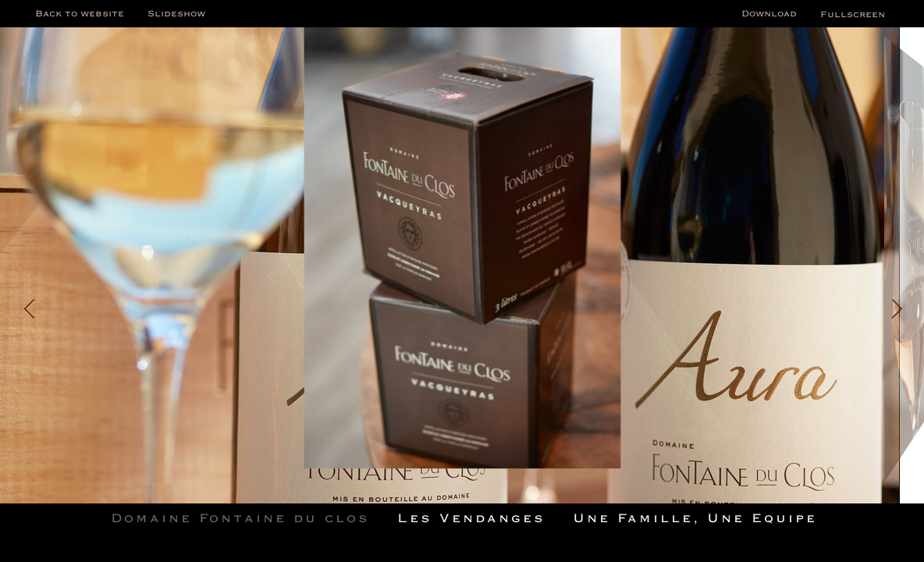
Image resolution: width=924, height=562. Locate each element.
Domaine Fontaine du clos (240, 518)
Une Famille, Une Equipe (695, 518)
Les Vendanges (471, 518)
